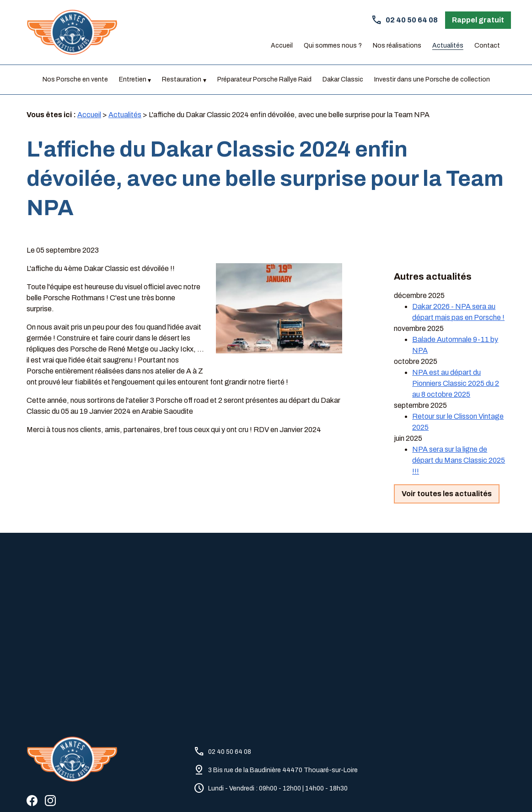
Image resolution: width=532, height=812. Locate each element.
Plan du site (262, 789)
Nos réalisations (397, 46)
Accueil (282, 46)
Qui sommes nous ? (333, 46)
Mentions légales (119, 789)
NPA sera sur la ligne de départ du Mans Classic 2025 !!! (459, 435)
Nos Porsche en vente (75, 79)
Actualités (448, 46)
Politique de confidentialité (195, 789)
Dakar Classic (343, 79)
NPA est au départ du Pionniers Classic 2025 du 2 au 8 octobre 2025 (456, 358)
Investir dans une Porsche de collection (432, 79)
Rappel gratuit (478, 20)
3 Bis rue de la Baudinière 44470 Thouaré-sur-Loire (283, 730)
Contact (487, 46)
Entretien (133, 79)
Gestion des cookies (321, 789)
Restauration (182, 79)
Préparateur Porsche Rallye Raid (264, 79)
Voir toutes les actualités (447, 468)
